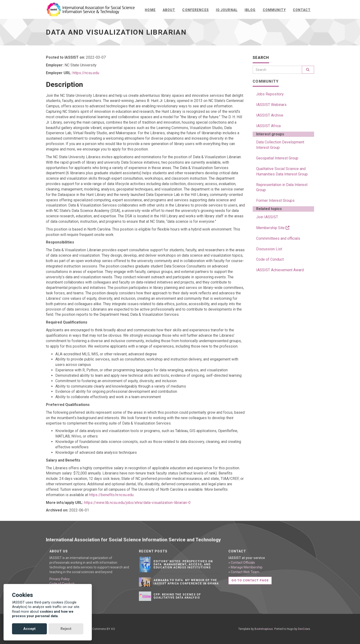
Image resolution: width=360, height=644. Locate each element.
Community (274, 10)
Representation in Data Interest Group (282, 187)
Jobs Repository (270, 94)
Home (150, 10)
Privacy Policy (60, 579)
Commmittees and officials (278, 238)
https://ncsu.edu (86, 73)
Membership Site (273, 228)
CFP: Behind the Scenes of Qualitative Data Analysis (177, 596)
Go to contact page (250, 580)
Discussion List (269, 249)
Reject (66, 629)
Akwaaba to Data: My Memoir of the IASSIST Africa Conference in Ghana (186, 582)
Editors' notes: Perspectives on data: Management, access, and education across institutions (183, 564)
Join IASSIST (267, 217)
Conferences (195, 10)
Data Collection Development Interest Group (280, 145)
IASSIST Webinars (271, 105)
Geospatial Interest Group (277, 158)
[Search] (277, 70)
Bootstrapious (264, 629)
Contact (302, 10)
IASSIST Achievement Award (280, 270)
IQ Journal (227, 10)
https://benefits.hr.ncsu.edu (111, 495)
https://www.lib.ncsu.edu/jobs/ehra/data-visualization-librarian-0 (137, 503)
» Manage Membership (245, 567)
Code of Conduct (270, 259)
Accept (29, 629)
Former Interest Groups (275, 200)
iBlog (250, 10)
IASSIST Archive (270, 115)
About (169, 10)
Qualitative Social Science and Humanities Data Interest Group (282, 171)
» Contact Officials (242, 563)
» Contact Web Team (244, 572)
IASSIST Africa (268, 126)
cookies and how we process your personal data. (43, 614)
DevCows (304, 629)
